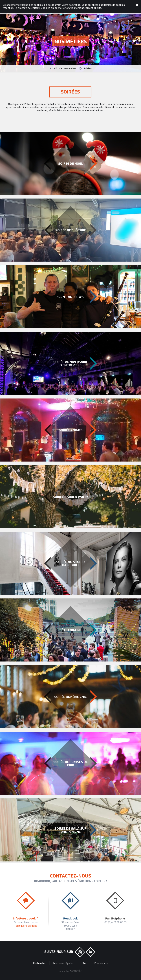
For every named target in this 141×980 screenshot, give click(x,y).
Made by (71, 971)
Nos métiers (70, 68)
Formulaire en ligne (26, 926)
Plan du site (101, 963)
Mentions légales (63, 963)
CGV (84, 963)
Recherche (39, 963)
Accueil (53, 68)
